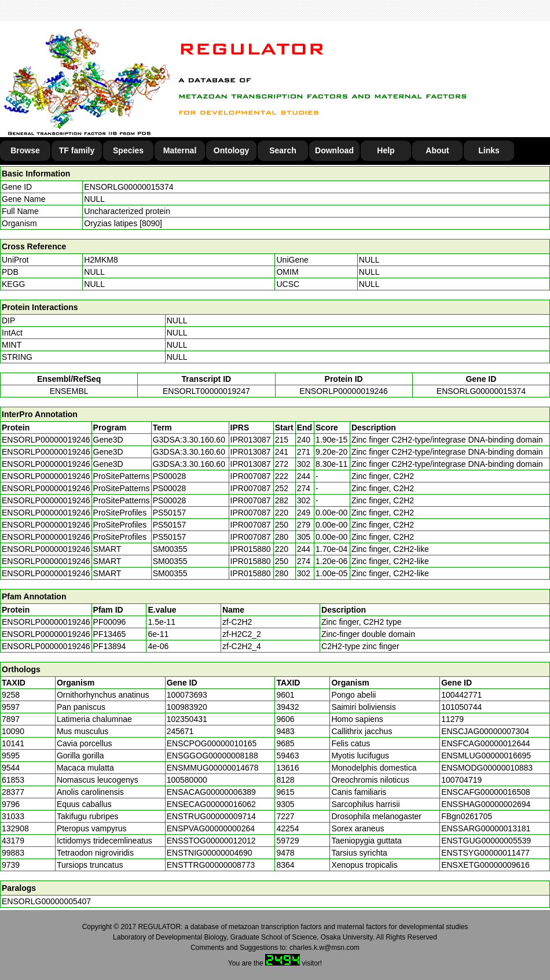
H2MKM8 (101, 260)
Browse (25, 150)
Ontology (231, 150)
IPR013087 (251, 440)
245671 (180, 731)
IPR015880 (251, 549)
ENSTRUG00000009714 (211, 816)
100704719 (461, 780)
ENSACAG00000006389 (211, 792)
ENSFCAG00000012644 (485, 743)
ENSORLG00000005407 (46, 901)
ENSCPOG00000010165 (212, 743)
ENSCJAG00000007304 (485, 731)
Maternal (180, 150)
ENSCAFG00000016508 (485, 792)
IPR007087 (251, 476)
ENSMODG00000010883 (487, 768)
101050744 (461, 707)
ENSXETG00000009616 (485, 865)
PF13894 (110, 646)
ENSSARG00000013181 (486, 828)
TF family (77, 150)
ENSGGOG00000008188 (212, 756)
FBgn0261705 (467, 816)
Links (489, 150)
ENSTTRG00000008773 (211, 865)
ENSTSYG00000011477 (485, 853)
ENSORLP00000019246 (344, 391)
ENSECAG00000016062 (211, 804)
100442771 (461, 695)
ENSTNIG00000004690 (210, 853)
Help (386, 150)
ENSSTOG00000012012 (211, 841)
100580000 (187, 780)
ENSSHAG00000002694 (486, 804)
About (437, 150)
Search (283, 150)
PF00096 (110, 622)
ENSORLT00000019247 (206, 391)
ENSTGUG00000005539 (486, 841)
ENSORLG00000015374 (129, 187)
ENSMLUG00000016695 (486, 756)
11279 (452, 719)
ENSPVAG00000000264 (211, 828)
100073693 (187, 695)
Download (334, 150)
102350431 (187, 719)
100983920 (187, 707)
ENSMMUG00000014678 (213, 768)
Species (128, 150)
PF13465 (110, 634)
